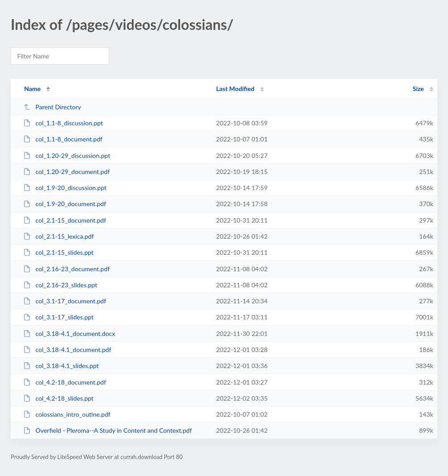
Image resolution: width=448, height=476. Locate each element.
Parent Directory (52, 107)
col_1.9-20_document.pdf (65, 204)
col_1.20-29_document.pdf (66, 172)
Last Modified (235, 89)
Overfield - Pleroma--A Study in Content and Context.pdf (107, 430)
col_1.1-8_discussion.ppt (63, 123)
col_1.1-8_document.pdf (63, 139)
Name (32, 89)
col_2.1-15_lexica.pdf (58, 236)
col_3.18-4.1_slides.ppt (61, 366)
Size (418, 89)
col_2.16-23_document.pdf (66, 269)
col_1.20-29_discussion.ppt (67, 155)
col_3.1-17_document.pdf (65, 301)
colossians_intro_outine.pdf (67, 414)
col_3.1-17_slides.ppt (58, 317)
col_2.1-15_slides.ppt (58, 252)
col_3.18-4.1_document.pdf (67, 350)
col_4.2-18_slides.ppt (58, 398)
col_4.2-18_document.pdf (65, 382)
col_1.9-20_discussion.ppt (65, 188)
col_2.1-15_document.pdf (65, 220)
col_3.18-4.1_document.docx (69, 333)
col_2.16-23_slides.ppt (60, 285)
